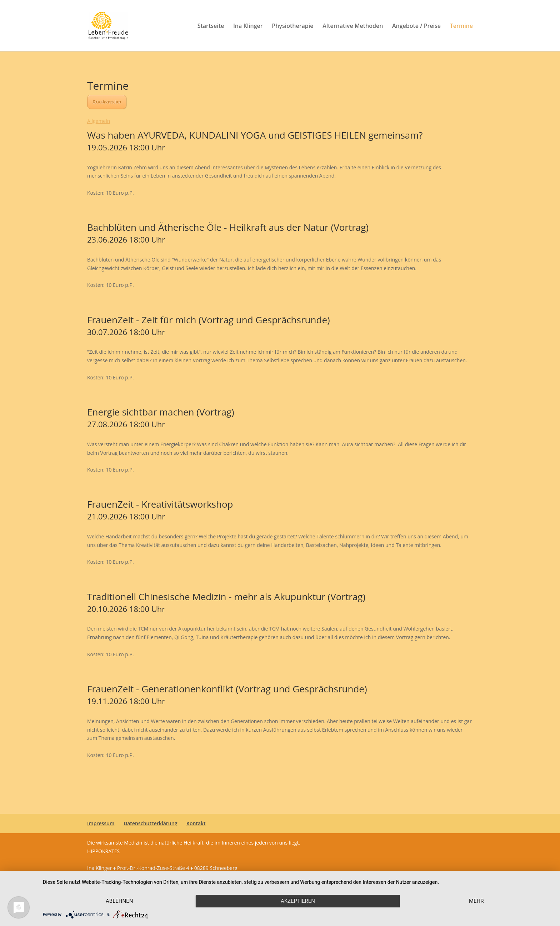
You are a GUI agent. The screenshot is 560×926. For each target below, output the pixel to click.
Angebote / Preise (416, 26)
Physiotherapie (292, 26)
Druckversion (107, 102)
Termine (461, 26)
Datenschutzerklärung (150, 823)
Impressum (101, 823)
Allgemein (99, 121)
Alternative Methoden (353, 26)
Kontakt (196, 823)
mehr (476, 901)
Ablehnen (119, 901)
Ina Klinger (248, 26)
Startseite (211, 26)
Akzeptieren (298, 901)
